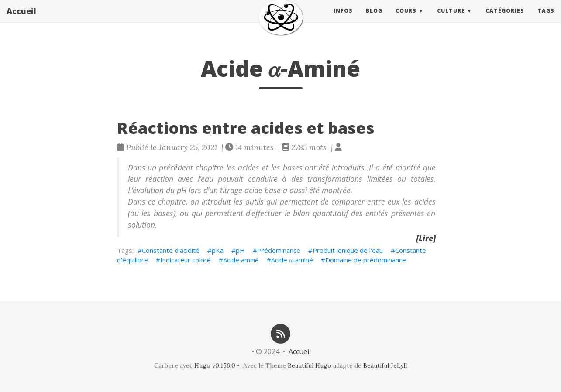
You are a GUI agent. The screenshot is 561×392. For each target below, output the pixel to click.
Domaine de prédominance (366, 260)
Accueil (21, 20)
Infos (343, 19)
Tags (546, 19)
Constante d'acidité (171, 250)
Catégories (505, 19)
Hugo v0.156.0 (215, 365)
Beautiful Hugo (310, 365)
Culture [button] (451, 19)
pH (240, 250)
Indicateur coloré (186, 260)
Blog (374, 19)
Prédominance (279, 250)
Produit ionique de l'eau (348, 250)
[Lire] (426, 238)
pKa (218, 250)
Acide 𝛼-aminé (292, 260)
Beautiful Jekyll (385, 365)
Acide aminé (241, 260)
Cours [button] (406, 19)
